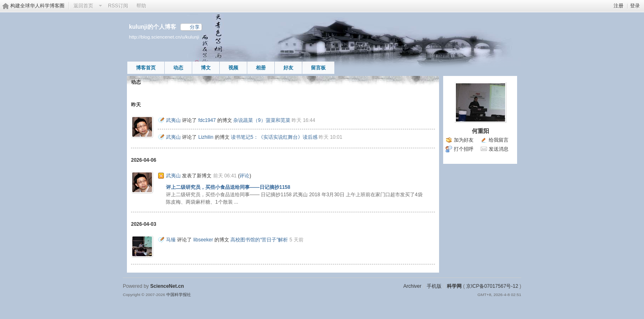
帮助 (141, 6)
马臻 (171, 240)
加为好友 (464, 140)
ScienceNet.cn (167, 286)
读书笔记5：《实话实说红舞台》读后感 (274, 137)
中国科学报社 (179, 295)
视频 (233, 68)
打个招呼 (464, 149)
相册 (261, 68)
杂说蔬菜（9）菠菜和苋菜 (262, 120)
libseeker (203, 240)
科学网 (454, 286)
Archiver (412, 286)
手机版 (434, 286)
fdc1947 (207, 120)
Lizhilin (206, 137)
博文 (206, 68)
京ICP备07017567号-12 (492, 286)
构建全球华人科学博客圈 (37, 6)
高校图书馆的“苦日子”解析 (259, 240)
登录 (635, 6)
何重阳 (481, 131)
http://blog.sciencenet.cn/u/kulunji (164, 37)
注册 (619, 6)
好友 (288, 68)
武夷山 (173, 120)
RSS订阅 (118, 6)
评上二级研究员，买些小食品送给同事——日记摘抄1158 (228, 187)
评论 (244, 176)
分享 (195, 27)
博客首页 (146, 68)
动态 (178, 68)
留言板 (318, 68)
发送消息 (499, 149)
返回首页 (83, 6)
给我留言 (499, 140)
